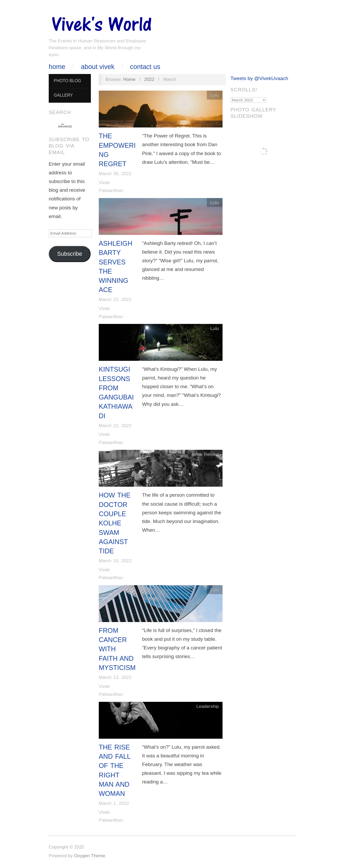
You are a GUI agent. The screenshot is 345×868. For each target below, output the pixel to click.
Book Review (205, 454)
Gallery (63, 95)
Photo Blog (67, 81)
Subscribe (70, 254)
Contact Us (145, 67)
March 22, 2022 (115, 426)
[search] (65, 127)
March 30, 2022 (115, 174)
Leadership (208, 706)
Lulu (215, 95)
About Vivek (98, 67)
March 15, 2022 (115, 561)
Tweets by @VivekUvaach (259, 78)
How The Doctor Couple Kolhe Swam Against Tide (115, 523)
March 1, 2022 (114, 803)
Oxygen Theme (90, 856)
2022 (149, 79)
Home (57, 67)
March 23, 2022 (115, 299)
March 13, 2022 (115, 677)
